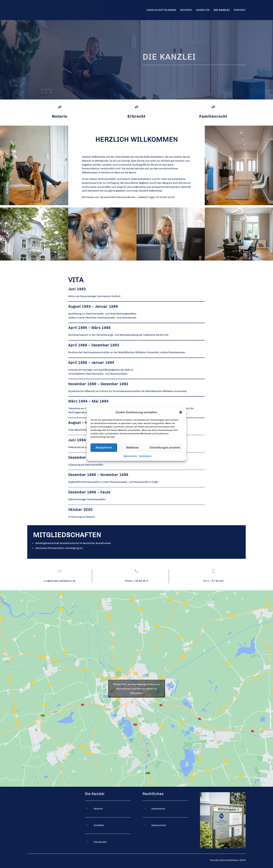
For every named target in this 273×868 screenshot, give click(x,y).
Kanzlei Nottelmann (161, 10)
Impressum (145, 456)
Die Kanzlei (222, 10)
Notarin (186, 10)
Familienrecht (213, 116)
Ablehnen (132, 448)
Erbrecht (136, 116)
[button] (181, 412)
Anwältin (203, 10)
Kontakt (240, 10)
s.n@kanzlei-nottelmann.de (60, 581)
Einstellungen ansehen (165, 448)
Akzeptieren (104, 448)
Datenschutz (130, 456)
